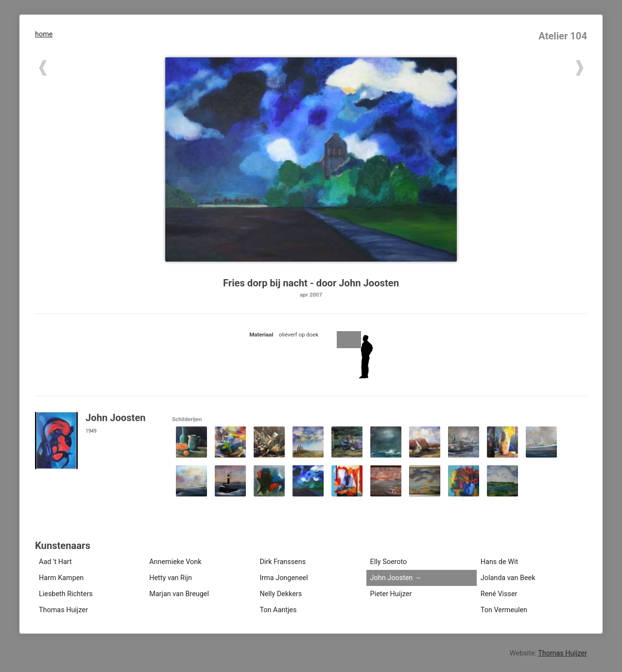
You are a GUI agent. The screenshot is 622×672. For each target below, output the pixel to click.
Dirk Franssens (283, 562)
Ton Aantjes (278, 610)
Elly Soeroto (389, 562)
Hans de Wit (499, 562)
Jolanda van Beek (508, 578)
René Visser (499, 594)
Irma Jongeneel (284, 578)
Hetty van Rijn (171, 578)
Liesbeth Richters (66, 594)
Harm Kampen (61, 578)
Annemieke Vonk (175, 562)
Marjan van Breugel (179, 594)
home (44, 34)
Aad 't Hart (55, 562)
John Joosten (392, 578)
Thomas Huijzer (63, 610)
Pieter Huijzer (391, 594)
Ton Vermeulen (504, 610)
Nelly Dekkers (281, 594)
